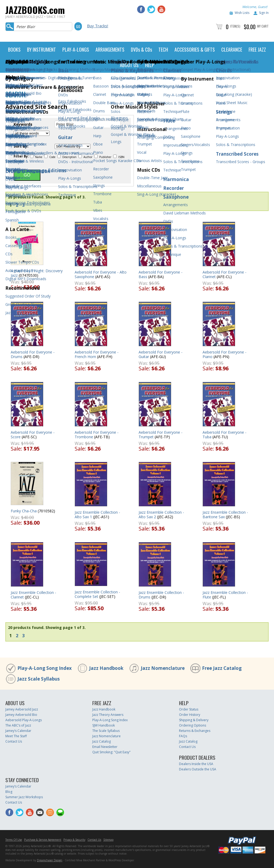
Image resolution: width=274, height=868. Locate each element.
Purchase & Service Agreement (43, 840)
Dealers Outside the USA (198, 769)
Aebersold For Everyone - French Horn (97, 354)
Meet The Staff (16, 736)
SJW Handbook (104, 725)
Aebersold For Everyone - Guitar (161, 354)
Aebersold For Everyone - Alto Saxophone (101, 274)
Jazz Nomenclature (163, 668)
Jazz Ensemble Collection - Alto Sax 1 (97, 514)
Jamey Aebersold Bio (21, 715)
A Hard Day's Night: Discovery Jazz (37, 273)
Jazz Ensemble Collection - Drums (161, 595)
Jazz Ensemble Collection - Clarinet (33, 595)
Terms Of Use (14, 840)
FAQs (183, 736)
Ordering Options (193, 725)
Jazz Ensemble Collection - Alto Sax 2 (161, 514)
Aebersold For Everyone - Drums (33, 354)
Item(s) (235, 26)
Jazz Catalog (102, 741)
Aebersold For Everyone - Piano (224, 354)
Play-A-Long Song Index (45, 668)
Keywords (23, 124)
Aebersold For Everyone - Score (33, 435)
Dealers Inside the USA (196, 764)
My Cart (263, 26)
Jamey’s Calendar (18, 731)
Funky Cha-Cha (24, 511)
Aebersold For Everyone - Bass (161, 274)
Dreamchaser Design (50, 860)
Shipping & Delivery (194, 720)
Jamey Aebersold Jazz (22, 709)
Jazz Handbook (106, 668)
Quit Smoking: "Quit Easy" (111, 752)
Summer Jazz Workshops (24, 797)
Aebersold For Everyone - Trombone (97, 435)
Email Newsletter (105, 747)
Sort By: (21, 146)
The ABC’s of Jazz (18, 725)
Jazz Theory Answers (108, 715)
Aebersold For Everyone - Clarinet (224, 274)
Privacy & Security (74, 840)
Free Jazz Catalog (222, 668)
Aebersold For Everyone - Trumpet (161, 435)
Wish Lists (242, 13)
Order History (190, 715)
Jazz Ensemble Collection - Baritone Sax (225, 514)
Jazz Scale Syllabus (39, 679)
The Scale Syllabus (106, 731)
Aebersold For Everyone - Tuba (224, 435)
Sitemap (108, 840)
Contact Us (14, 741)
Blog (9, 792)
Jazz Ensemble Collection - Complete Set (97, 594)
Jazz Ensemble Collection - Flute (225, 595)
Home (10, 85)
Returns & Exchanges (195, 731)
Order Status (189, 709)
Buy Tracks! (98, 26)
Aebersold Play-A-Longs (24, 720)
